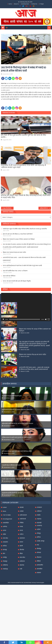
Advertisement (25, 4)
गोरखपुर (5, 589)
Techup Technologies (38, 611)
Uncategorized (7, 547)
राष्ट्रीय (39, 543)
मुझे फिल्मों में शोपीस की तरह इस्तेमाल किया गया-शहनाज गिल (17, 438)
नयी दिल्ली (23, 547)
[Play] (3, 319)
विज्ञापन (39, 585)
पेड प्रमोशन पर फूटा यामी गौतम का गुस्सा (12, 424)
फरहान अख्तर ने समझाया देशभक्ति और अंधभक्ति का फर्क (16, 507)
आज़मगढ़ (39, 554)
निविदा (22, 551)
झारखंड (22, 536)
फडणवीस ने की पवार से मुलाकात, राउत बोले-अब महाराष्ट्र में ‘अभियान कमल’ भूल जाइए (23, 166)
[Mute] (46, 319)
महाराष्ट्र (22, 593)
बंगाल (21, 570)
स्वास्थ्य (39, 601)
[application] (26, 307)
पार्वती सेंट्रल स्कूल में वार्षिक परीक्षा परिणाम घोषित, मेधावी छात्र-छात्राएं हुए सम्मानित (25, 229)
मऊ (38, 573)
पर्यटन (22, 562)
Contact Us (34, 4)
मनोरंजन (22, 589)
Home (10, 4)
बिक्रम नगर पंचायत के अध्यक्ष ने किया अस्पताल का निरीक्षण (19, 239)
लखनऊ (39, 547)
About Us (16, 4)
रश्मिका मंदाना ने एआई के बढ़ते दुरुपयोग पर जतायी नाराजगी (17, 466)
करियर (5, 574)
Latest (5, 536)
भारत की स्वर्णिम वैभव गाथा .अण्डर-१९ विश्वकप (15, 271)
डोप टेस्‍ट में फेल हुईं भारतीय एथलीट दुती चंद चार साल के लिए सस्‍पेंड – (23, 136)
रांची (21, 597)
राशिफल (39, 539)
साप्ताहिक (40, 597)
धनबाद (22, 539)
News (4, 539)
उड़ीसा (4, 562)
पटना (21, 559)
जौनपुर (39, 561)
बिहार (21, 582)
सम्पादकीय (40, 593)
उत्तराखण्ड (5, 570)
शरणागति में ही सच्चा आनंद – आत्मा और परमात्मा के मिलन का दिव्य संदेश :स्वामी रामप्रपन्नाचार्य (24, 259)
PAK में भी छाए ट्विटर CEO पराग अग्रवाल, (8, 208)
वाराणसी (39, 551)
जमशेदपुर (5, 597)
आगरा (4, 559)
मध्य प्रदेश (22, 586)
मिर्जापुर (39, 577)
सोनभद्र (39, 581)
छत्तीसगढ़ (5, 593)
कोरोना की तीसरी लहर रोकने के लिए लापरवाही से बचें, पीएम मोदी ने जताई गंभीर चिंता (26, 196)
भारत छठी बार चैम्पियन (9, 276)
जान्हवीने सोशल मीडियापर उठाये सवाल (11, 493)
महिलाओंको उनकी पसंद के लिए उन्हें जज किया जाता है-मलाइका (17, 452)
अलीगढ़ (5, 555)
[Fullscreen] (49, 319)
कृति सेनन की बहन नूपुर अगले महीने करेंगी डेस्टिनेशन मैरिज (17, 479)
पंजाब (21, 555)
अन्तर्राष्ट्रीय (6, 551)
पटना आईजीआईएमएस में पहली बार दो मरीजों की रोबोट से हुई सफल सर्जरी (22, 266)
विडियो (39, 589)
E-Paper (42, 4)
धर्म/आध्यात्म (23, 543)
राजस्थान (39, 536)
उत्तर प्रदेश (5, 566)
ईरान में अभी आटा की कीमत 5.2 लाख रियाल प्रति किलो (18, 234)
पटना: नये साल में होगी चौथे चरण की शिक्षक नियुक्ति (17, 281)
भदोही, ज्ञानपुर (41, 569)
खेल (4, 582)
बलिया (39, 565)
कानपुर (5, 578)
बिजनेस (22, 578)
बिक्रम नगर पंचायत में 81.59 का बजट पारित (14, 252)
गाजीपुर (5, 586)
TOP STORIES (7, 543)
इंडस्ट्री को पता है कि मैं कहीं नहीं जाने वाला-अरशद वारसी (16, 521)
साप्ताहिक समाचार (10, 412)
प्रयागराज (22, 566)
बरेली (21, 574)
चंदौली (39, 558)
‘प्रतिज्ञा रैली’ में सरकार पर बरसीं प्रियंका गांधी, (45, 208)
